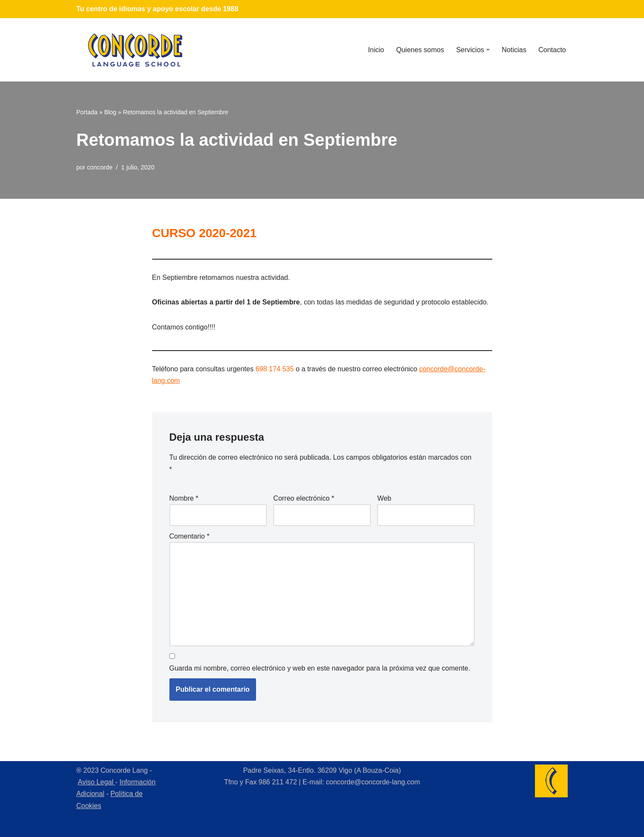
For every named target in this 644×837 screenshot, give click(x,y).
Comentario (189, 536)
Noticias (514, 50)
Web (384, 498)
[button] (488, 50)
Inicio (376, 50)
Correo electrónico (304, 498)
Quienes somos (420, 50)
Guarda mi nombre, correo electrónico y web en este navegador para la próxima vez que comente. (320, 668)
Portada (87, 112)
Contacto (552, 50)
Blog (110, 112)
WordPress (105, 826)
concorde (100, 167)
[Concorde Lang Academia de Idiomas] (135, 50)
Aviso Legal (97, 782)
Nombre (184, 498)
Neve (14, 826)
